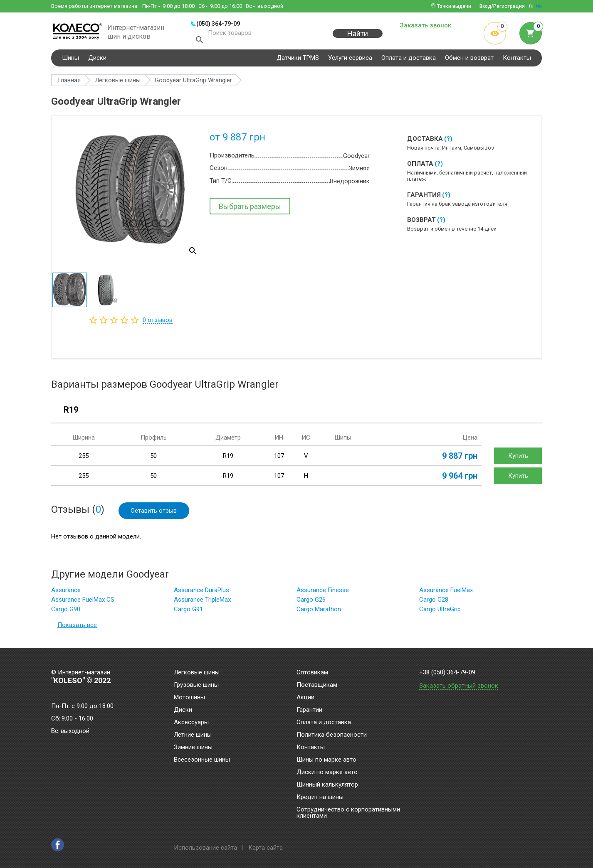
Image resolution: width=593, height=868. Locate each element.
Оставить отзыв (154, 513)
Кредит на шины (320, 797)
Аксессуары (191, 723)
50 (153, 458)
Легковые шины (197, 673)
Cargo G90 (66, 612)
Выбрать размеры (250, 208)
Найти (358, 38)
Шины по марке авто (326, 760)
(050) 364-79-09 (218, 24)
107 (279, 458)
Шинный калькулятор (327, 785)
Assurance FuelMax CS (83, 602)
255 (84, 458)
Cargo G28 (434, 602)
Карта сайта (266, 848)
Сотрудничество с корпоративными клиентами (348, 813)
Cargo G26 (311, 602)
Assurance (66, 593)
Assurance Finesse (323, 593)
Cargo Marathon (319, 612)
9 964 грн (460, 478)
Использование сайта (205, 848)
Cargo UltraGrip (440, 612)
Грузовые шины (196, 685)
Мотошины (189, 698)
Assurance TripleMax (202, 602)
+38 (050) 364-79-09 (447, 673)
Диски (97, 60)
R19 (71, 412)
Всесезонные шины (202, 760)
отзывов (158, 322)
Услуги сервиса (350, 60)
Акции (305, 698)
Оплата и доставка (409, 60)
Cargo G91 (188, 612)
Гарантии (309, 710)
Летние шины (193, 735)
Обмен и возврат (469, 60)
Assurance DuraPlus (201, 593)
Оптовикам (312, 673)
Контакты (517, 60)
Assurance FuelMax (446, 593)
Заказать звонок (425, 26)
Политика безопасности (332, 735)
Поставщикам (317, 685)
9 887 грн (460, 458)
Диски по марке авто (327, 772)
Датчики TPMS (298, 60)
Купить (518, 458)
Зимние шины (193, 748)
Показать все (77, 627)
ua (539, 6)
